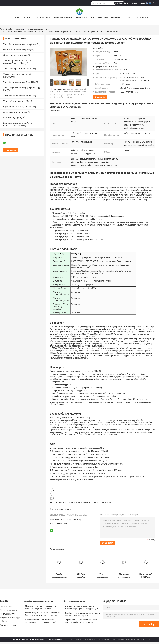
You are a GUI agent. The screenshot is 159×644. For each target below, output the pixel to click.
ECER (148, 639)
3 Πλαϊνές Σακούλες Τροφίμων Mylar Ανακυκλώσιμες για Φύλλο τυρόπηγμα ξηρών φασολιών (81, 576)
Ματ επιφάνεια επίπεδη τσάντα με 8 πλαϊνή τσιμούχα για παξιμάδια (41, 607)
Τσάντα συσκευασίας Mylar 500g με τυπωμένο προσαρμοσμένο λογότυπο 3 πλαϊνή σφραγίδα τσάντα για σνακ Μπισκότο (103, 576)
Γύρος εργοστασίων (63, 18)
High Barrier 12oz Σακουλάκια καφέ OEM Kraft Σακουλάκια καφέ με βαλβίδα (82, 621)
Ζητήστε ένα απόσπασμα (134, 3)
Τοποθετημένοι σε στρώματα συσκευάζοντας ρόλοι (17, 62)
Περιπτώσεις (142, 18)
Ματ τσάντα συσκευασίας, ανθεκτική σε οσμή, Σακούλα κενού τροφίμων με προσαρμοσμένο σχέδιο (124, 576)
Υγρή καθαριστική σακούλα (16, 101)
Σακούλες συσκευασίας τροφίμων (20, 44)
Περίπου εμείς (43, 18)
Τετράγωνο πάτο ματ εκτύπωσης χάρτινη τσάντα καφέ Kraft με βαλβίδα (83, 614)
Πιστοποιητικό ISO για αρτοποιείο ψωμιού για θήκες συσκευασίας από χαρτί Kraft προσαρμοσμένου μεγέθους (42, 621)
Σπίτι (17, 18)
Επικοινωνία (100, 97)
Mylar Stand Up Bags (66, 502)
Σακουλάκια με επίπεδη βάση (17, 69)
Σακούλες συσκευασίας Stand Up (19, 82)
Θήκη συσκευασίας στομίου (16, 50)
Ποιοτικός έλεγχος (85, 18)
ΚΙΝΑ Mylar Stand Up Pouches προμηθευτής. (49, 639)
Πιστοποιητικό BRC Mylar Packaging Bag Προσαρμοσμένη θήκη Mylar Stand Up (146, 576)
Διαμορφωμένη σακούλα (15, 112)
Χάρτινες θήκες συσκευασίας (17, 96)
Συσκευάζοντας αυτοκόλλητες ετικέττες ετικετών (18, 124)
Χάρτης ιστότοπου (8, 625)
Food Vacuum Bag (105, 502)
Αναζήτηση (119, 3)
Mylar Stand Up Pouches (86, 502)
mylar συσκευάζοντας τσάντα (37, 29)
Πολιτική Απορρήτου (20, 639)
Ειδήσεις (129, 18)
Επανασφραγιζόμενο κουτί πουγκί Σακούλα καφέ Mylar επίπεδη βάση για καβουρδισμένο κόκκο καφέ (81, 608)
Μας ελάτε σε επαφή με (109, 18)
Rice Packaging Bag (13, 118)
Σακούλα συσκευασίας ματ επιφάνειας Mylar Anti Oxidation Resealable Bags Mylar (59, 576)
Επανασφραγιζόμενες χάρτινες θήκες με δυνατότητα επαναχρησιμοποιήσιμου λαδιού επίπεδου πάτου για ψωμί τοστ (43, 614)
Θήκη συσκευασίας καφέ (15, 55)
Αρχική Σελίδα (6, 29)
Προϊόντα (28, 18)
